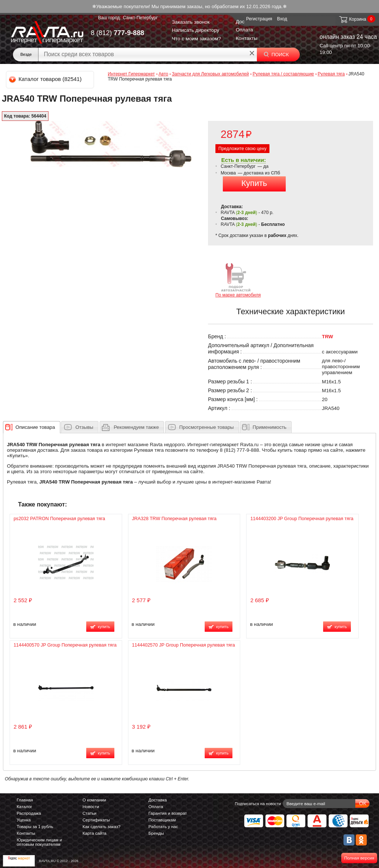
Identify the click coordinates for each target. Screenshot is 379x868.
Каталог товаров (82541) (46, 79)
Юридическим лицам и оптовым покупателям (39, 842)
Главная (25, 800)
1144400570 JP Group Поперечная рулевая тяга (65, 645)
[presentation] (35, 427)
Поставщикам (162, 820)
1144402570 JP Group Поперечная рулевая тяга (184, 645)
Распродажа (29, 813)
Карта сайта (94, 833)
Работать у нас (163, 827)
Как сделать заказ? (102, 827)
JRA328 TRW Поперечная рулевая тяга (175, 519)
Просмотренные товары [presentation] (206, 427)
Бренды (156, 833)
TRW (328, 337)
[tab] (32, 427)
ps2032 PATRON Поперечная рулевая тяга (59, 519)
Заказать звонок (191, 22)
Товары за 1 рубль (35, 827)
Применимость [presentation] (270, 427)
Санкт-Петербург (140, 18)
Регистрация (259, 19)
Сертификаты (96, 820)
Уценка (24, 820)
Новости (91, 807)
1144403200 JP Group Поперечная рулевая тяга (302, 519)
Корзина (352, 19)
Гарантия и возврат (168, 813)
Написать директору (195, 30)
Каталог (24, 807)
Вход (282, 19)
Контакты (247, 38)
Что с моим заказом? (196, 39)
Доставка (158, 800)
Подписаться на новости (258, 804)
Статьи (89, 813)
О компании (94, 800)
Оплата (244, 30)
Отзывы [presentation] (84, 427)
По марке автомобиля (238, 280)
